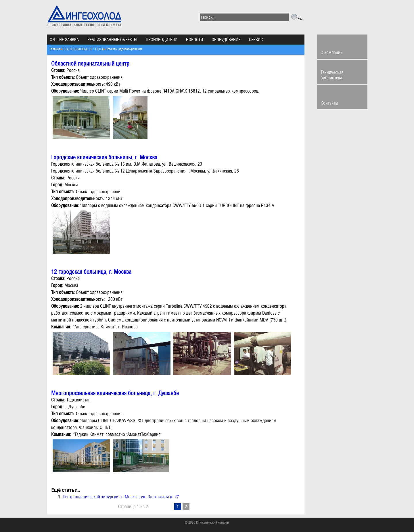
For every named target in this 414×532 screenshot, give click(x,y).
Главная (55, 49)
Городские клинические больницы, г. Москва (104, 157)
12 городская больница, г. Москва (91, 272)
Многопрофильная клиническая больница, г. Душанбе (115, 393)
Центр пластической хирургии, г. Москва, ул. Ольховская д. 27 (121, 497)
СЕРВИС (256, 40)
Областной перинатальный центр (90, 64)
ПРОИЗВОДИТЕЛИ (162, 40)
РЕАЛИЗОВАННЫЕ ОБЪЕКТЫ (112, 40)
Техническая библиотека (332, 75)
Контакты (329, 103)
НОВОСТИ (194, 40)
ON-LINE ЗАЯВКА (64, 40)
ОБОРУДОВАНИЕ (226, 40)
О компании (332, 52)
